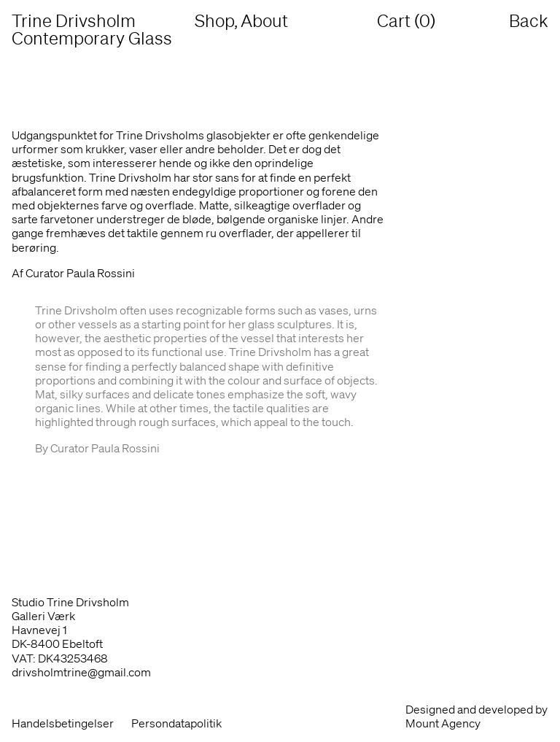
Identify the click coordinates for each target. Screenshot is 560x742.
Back (529, 20)
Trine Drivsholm (97, 29)
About (264, 20)
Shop (214, 20)
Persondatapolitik (176, 723)
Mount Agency (443, 723)
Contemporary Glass (92, 38)
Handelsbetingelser (63, 723)
